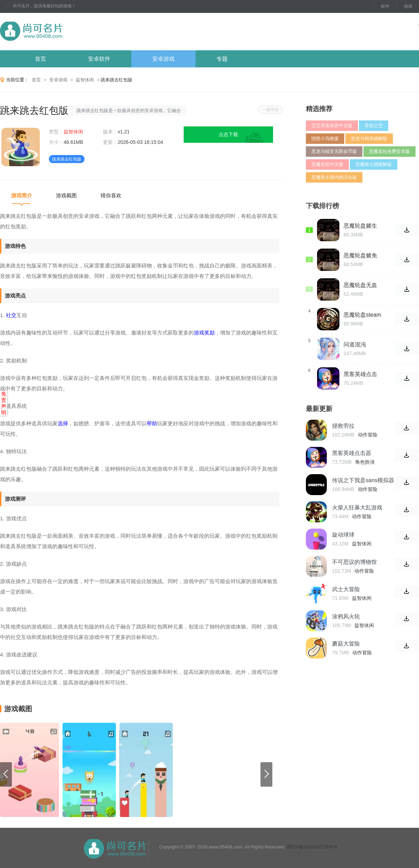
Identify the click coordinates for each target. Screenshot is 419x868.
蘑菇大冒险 (346, 644)
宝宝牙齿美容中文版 (332, 126)
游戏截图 (66, 195)
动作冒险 (368, 435)
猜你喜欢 (111, 195)
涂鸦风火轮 (346, 616)
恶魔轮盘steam (362, 315)
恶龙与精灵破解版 (369, 138)
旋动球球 (343, 535)
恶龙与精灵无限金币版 (334, 151)
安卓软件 (99, 59)
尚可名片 (69, 32)
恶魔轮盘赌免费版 (360, 256)
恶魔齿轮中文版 (327, 164)
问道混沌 (355, 344)
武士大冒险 (346, 589)
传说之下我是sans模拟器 (363, 480)
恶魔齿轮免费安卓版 (389, 151)
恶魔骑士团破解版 (374, 164)
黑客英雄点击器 (360, 374)
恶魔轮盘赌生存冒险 (360, 226)
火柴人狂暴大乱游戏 (357, 507)
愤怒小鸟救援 (325, 138)
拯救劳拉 (343, 426)
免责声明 (4, 403)
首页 (41, 59)
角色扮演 (365, 462)
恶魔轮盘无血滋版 (360, 285)
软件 (385, 6)
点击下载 (228, 134)
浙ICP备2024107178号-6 (312, 847)
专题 (222, 59)
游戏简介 (22, 195)
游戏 (408, 6)
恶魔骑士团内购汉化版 (334, 177)
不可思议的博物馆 (354, 562)
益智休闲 (85, 80)
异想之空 (374, 126)
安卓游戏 (163, 59)
